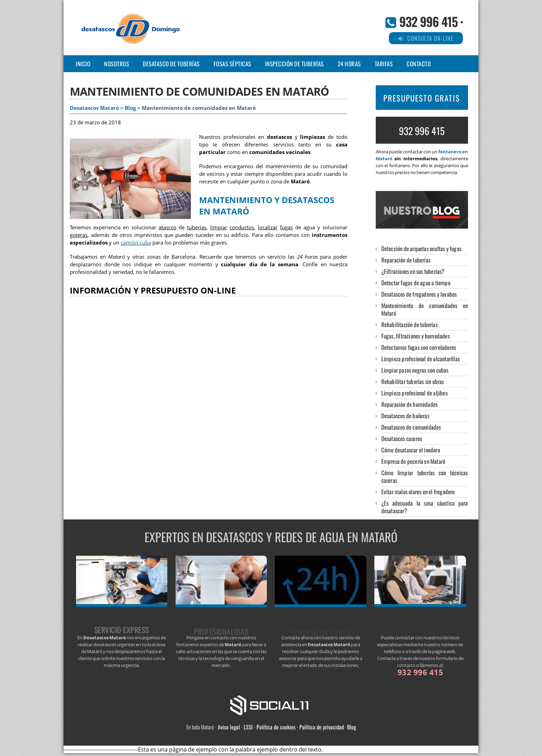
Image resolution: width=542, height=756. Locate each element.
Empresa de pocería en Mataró (413, 461)
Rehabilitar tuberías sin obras (413, 381)
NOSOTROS (116, 64)
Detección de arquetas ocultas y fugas (421, 248)
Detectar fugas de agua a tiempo (416, 283)
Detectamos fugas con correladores (419, 347)
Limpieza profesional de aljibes (414, 393)
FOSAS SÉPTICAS (232, 64)
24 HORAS (349, 64)
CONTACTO (419, 64)
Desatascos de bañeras (405, 416)
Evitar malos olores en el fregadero (418, 492)
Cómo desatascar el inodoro (411, 450)
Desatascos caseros (402, 438)
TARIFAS (384, 64)
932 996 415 (428, 21)
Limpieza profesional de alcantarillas (420, 359)
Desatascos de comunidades (411, 427)
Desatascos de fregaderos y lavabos (419, 294)
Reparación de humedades (410, 404)
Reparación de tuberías (406, 260)
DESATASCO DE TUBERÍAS (171, 64)
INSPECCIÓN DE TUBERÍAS (295, 64)
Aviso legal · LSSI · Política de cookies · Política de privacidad (281, 727)
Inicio (83, 64)
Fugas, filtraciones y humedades (415, 336)
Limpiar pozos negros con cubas (415, 370)
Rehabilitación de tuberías (409, 324)
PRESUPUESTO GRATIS (422, 98)
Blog (130, 108)
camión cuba (136, 243)
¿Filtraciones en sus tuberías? (413, 271)
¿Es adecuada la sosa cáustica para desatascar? (425, 507)
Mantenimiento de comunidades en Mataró (425, 309)
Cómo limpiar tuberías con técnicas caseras (425, 476)
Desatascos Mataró (94, 108)
